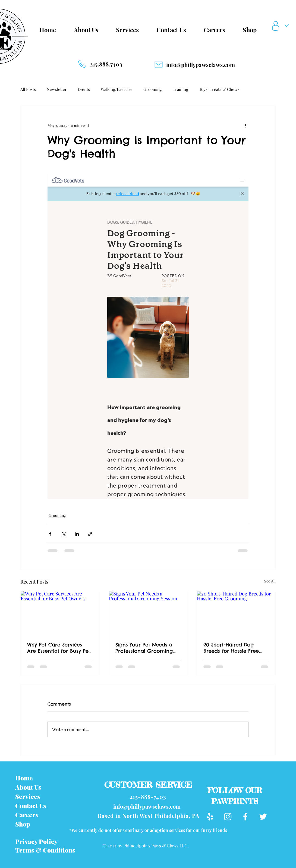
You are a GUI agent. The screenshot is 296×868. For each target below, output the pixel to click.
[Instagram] (228, 817)
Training (180, 89)
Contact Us (31, 805)
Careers (27, 815)
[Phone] (82, 64)
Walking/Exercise (117, 89)
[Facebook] (245, 817)
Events (84, 89)
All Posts (28, 89)
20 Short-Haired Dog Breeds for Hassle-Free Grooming (231, 648)
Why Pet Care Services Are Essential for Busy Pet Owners (59, 648)
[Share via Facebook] (50, 534)
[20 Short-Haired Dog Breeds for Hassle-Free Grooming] (236, 613)
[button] (282, 26)
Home (24, 778)
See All (270, 581)
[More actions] (245, 125)
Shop (23, 824)
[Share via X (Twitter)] (63, 534)
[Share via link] (90, 534)
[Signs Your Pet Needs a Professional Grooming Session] (148, 613)
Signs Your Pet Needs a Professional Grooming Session (144, 648)
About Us (28, 787)
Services (28, 796)
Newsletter (57, 89)
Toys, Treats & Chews (219, 89)
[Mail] (159, 65)
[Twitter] (263, 817)
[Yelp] (210, 817)
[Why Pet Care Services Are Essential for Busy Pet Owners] (60, 613)
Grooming (153, 89)
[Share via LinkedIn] (77, 534)
